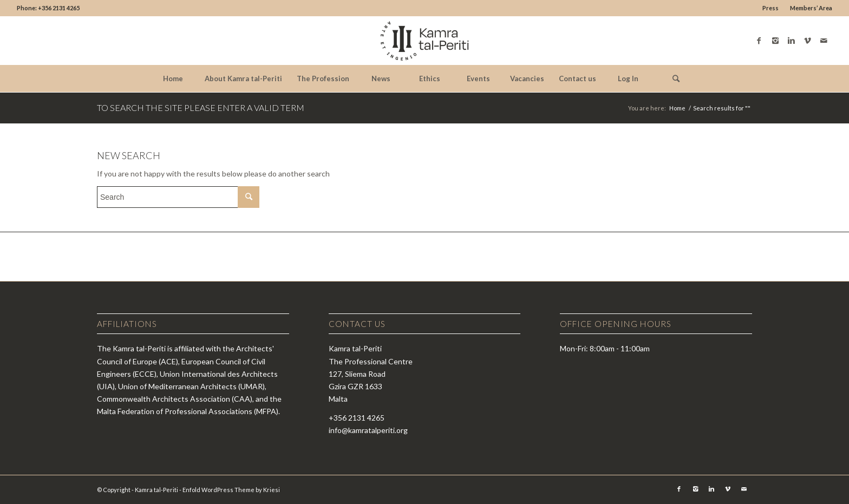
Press (770, 8)
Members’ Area (811, 8)
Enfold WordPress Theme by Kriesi (231, 490)
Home (677, 108)
